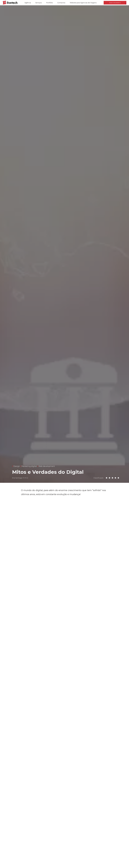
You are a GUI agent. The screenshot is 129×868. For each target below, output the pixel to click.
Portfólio (50, 3)
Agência (28, 3)
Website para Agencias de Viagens (83, 3)
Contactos (61, 3)
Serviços (39, 3)
